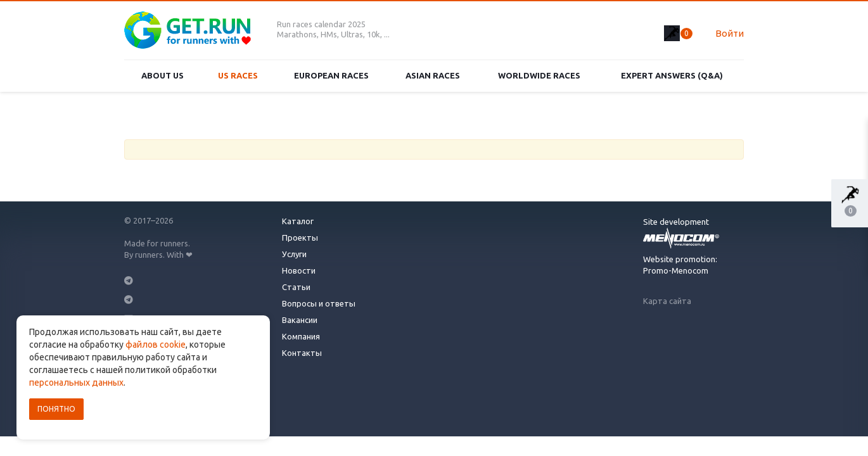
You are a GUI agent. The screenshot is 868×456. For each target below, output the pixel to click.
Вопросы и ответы (319, 303)
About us (163, 75)
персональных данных (76, 383)
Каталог (298, 221)
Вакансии (300, 320)
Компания (301, 336)
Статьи (296, 287)
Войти (730, 33)
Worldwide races (539, 75)
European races (331, 75)
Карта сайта (667, 301)
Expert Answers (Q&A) (672, 75)
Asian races (433, 75)
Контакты (302, 353)
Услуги (294, 254)
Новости (299, 270)
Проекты (300, 237)
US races (238, 75)
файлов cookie (156, 345)
